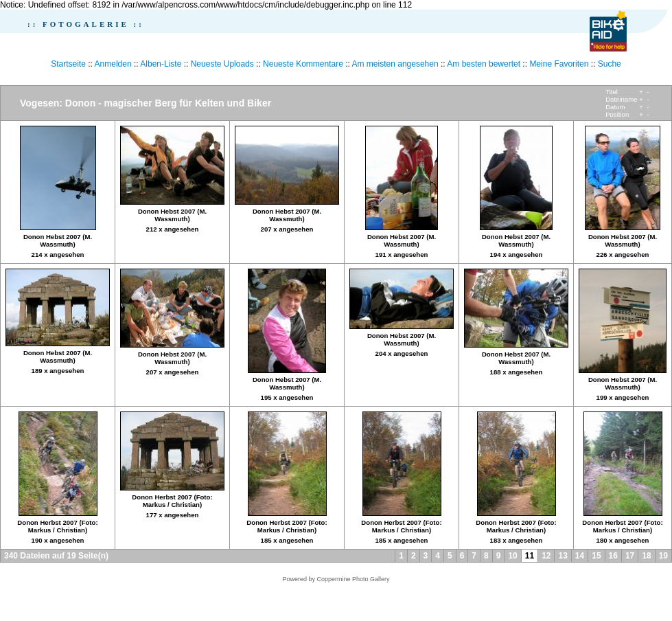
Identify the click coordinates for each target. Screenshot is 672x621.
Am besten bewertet (484, 64)
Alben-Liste (161, 64)
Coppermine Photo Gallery (353, 579)
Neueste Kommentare (303, 64)
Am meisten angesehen (395, 64)
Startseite (68, 64)
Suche (610, 64)
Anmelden (113, 64)
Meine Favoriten (559, 64)
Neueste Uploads (222, 64)
